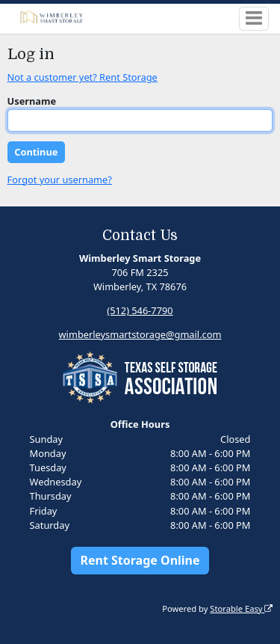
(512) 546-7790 (140, 310)
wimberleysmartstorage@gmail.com (140, 334)
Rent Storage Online (140, 560)
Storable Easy (241, 608)
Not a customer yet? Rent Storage (83, 77)
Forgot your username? (60, 180)
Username (32, 101)
